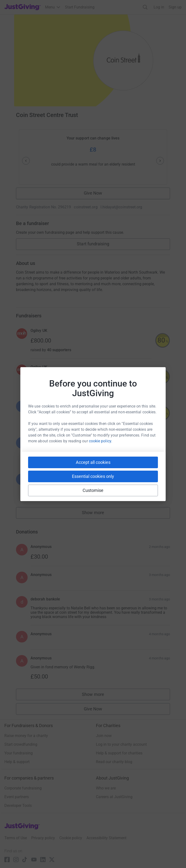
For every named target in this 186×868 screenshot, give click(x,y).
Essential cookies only (93, 476)
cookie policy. (101, 441)
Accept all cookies (93, 462)
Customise (93, 490)
